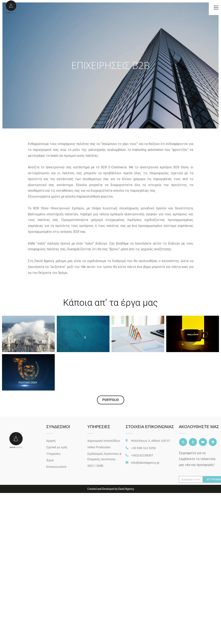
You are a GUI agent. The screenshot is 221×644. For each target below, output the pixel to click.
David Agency (126, 489)
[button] (111, 400)
